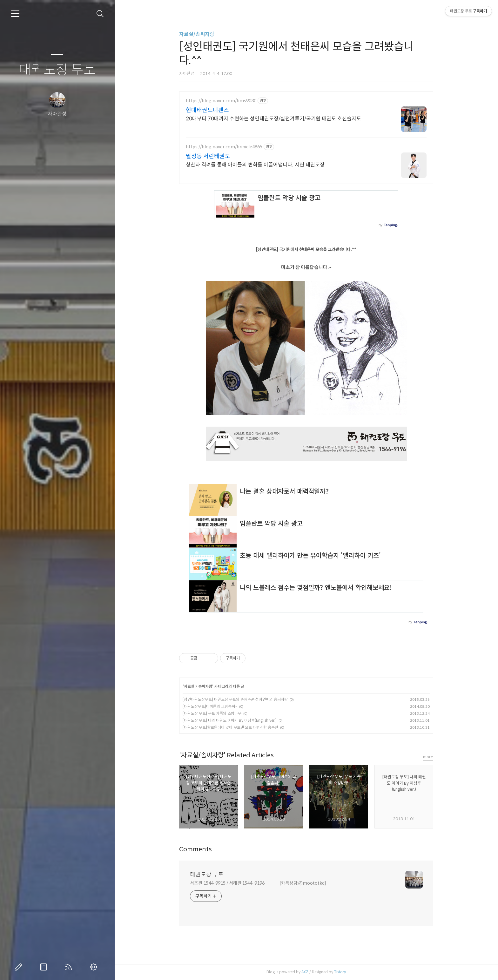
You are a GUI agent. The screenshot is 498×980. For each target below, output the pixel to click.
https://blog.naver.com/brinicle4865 (224, 147)
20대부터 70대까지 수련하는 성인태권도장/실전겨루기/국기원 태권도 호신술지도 (273, 119)
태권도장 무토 (57, 70)
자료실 (189, 686)
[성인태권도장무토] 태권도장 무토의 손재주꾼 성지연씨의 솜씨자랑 (235, 699)
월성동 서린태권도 (208, 156)
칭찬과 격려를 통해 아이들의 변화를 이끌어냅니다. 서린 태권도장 (255, 165)
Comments (195, 849)
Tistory (340, 972)
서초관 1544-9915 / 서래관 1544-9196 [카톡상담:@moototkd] (258, 883)
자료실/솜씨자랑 (197, 34)
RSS (70, 967)
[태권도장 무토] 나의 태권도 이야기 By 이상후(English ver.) (230, 720)
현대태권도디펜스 (207, 110)
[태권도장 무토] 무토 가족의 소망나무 (212, 713)
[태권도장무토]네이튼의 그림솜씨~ (210, 706)
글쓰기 (20, 967)
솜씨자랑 (205, 686)
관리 (95, 967)
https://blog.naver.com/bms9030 (221, 101)
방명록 (45, 967)
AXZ (305, 972)
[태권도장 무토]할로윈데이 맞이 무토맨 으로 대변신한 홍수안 (230, 727)
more (428, 757)
